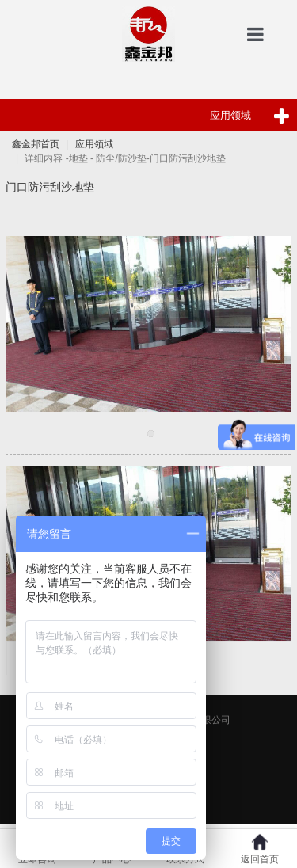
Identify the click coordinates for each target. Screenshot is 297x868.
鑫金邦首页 (36, 144)
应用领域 (94, 144)
